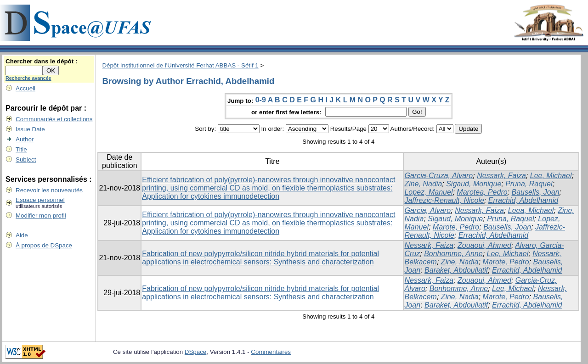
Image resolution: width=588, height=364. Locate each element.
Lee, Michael (551, 176)
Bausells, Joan (536, 192)
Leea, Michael (531, 210)
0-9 (261, 100)
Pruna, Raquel (529, 184)
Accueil (25, 88)
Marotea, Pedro (482, 192)
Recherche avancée (28, 78)
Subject (26, 160)
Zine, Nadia (423, 184)
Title (21, 149)
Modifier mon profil (41, 216)
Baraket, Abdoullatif (456, 270)
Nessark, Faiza (501, 176)
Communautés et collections (54, 119)
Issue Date (30, 129)
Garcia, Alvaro (427, 210)
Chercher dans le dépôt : (41, 61)
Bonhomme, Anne (453, 254)
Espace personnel (40, 200)
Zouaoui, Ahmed (484, 245)
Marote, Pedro (456, 227)
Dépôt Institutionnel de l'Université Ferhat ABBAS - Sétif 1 (180, 65)
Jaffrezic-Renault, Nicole (444, 200)
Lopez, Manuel (428, 192)
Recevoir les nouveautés (49, 190)
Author (25, 139)
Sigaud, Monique (474, 184)
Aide (22, 235)
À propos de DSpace (44, 245)
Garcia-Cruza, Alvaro (438, 176)
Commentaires (271, 352)
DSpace (195, 352)
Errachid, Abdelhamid (523, 200)
